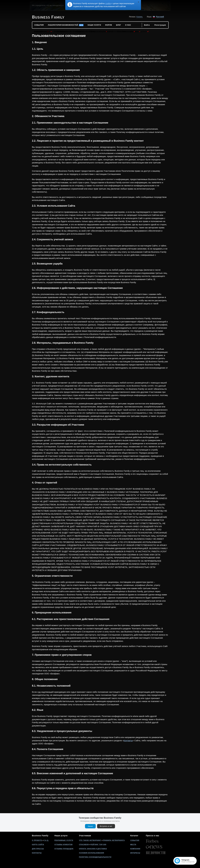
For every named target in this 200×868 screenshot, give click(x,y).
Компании (135, 849)
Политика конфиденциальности (95, 857)
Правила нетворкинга (114, 840)
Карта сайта (38, 844)
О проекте (37, 840)
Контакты (128, 740)
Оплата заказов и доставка (93, 849)
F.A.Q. (46, 840)
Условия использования (92, 853)
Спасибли (84, 844)
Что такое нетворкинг (90, 840)
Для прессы (38, 849)
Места (133, 844)
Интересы (135, 853)
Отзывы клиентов (63, 844)
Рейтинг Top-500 (98, 844)
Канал (90, 826)
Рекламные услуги (64, 840)
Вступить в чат (106, 826)
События (135, 840)
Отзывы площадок (64, 849)
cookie (108, 3)
